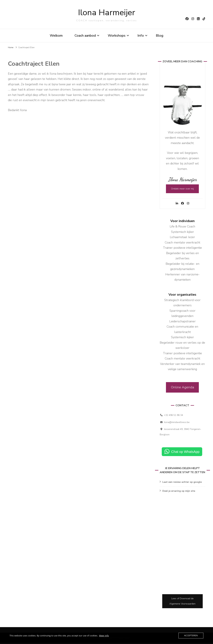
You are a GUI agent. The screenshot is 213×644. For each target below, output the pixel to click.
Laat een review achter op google (182, 483)
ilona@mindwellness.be (177, 423)
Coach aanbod (85, 36)
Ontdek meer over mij (182, 190)
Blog (160, 36)
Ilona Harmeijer (107, 13)
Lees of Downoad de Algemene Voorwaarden (182, 602)
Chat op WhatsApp (185, 453)
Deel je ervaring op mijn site (179, 492)
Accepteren (191, 636)
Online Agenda (182, 389)
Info (141, 36)
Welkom (56, 36)
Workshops (117, 36)
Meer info (104, 636)
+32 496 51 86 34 (173, 416)
